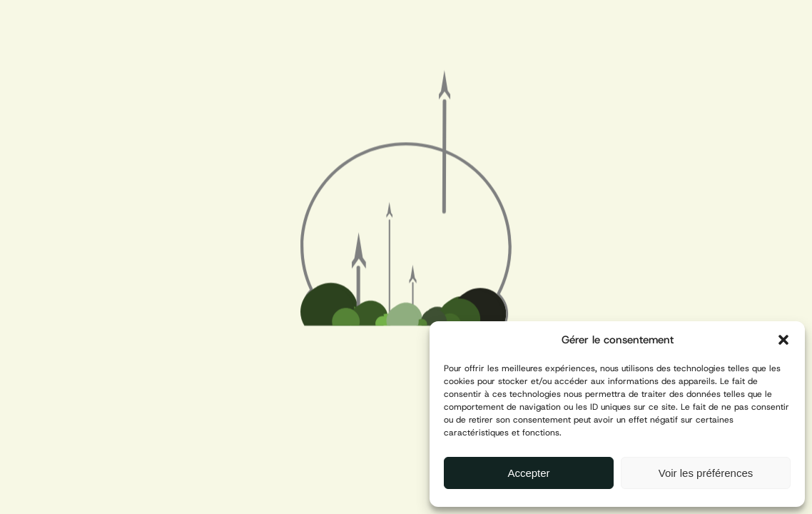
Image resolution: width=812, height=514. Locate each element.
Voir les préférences (706, 473)
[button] (783, 340)
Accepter (528, 473)
